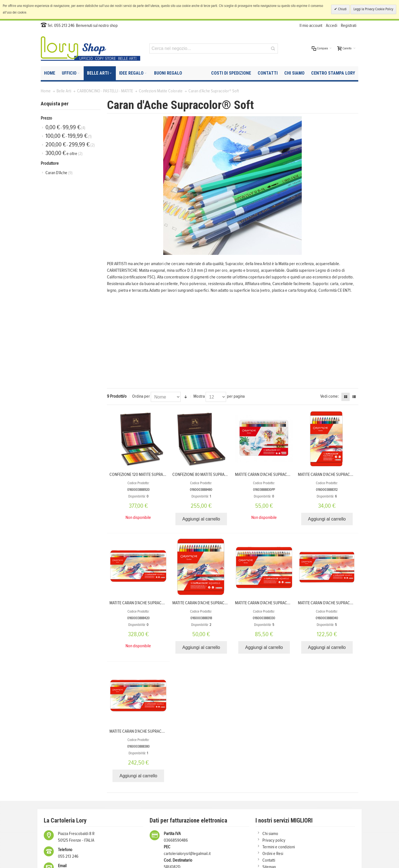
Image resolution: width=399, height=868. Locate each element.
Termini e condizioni (279, 847)
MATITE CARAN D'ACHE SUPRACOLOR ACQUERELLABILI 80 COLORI (165, 731)
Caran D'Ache (59, 173)
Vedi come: (330, 396)
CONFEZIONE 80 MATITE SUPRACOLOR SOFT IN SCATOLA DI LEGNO (228, 474)
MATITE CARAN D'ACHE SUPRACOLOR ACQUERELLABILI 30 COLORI (290, 603)
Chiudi (342, 9)
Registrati (349, 26)
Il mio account (311, 26)
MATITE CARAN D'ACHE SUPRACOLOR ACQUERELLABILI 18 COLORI (227, 603)
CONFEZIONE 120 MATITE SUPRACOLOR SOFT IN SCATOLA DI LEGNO (166, 474)
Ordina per (141, 396)
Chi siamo (270, 834)
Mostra (199, 396)
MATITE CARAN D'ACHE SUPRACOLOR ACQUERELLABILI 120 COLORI (165, 603)
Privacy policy (274, 840)
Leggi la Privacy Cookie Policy (373, 9)
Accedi (332, 26)
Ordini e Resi (273, 854)
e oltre (64, 153)
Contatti (269, 860)
